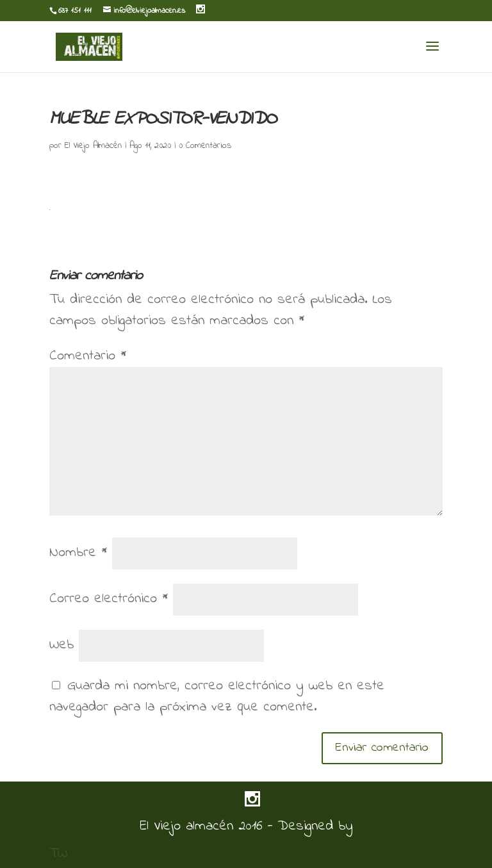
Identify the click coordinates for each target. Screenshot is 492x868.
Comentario (88, 356)
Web (61, 645)
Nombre (78, 553)
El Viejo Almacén (93, 146)
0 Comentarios (205, 146)
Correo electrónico (109, 599)
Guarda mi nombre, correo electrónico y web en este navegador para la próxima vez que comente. (217, 697)
